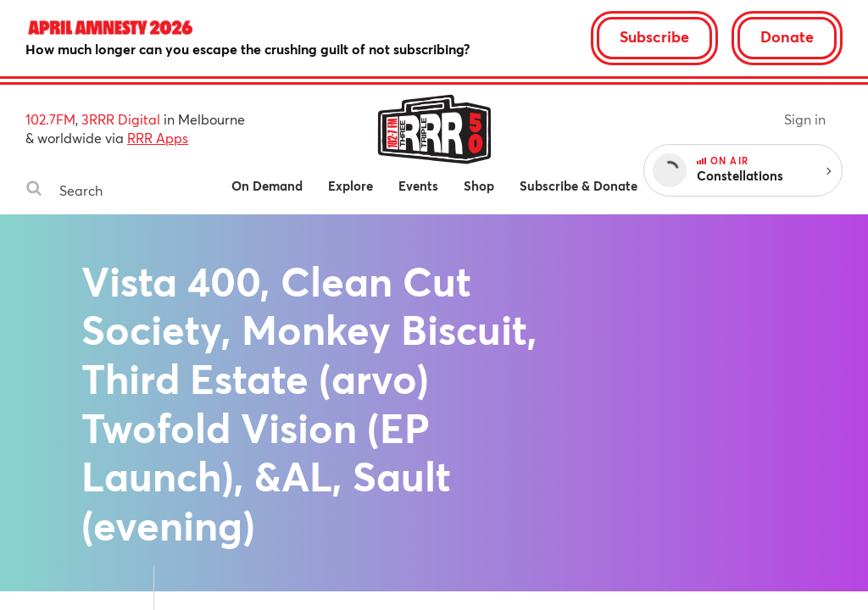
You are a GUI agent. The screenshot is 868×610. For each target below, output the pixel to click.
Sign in (805, 119)
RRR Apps (158, 138)
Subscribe (654, 36)
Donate (787, 36)
